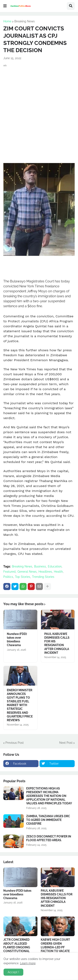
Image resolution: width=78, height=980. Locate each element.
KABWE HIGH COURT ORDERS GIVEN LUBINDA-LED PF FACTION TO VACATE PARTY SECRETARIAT (55, 947)
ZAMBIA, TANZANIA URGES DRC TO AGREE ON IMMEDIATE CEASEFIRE (48, 820)
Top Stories (23, 577)
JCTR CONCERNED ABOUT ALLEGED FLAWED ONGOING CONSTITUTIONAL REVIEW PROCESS (17, 947)
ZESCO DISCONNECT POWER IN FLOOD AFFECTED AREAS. (49, 838)
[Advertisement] (39, 108)
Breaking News (25, 21)
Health (58, 572)
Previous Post (15, 743)
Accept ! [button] (13, 972)
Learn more (28, 963)
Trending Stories (43, 577)
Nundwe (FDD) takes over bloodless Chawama (17, 640)
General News (27, 572)
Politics (8, 577)
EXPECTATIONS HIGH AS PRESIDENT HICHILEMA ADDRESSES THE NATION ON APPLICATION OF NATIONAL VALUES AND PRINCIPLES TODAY (49, 796)
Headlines (45, 572)
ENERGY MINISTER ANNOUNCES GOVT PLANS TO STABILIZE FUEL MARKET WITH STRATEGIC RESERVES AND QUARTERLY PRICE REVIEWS (20, 705)
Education (55, 566)
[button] (5, 6)
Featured (9, 572)
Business (40, 566)
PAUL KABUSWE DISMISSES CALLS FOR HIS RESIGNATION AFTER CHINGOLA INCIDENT (57, 643)
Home (7, 21)
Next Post (66, 743)
